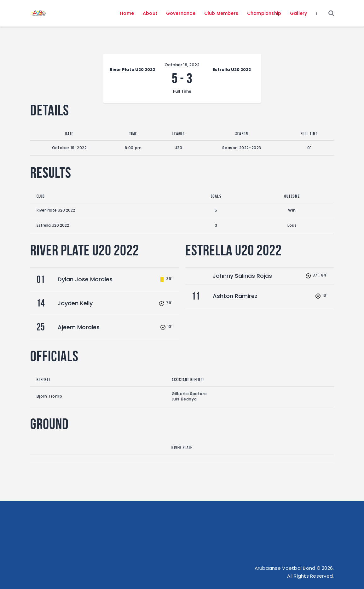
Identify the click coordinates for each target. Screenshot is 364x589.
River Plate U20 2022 (56, 210)
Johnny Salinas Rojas (242, 276)
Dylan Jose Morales (85, 279)
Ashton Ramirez (235, 296)
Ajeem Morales (79, 327)
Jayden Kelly (75, 303)
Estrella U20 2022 (53, 225)
